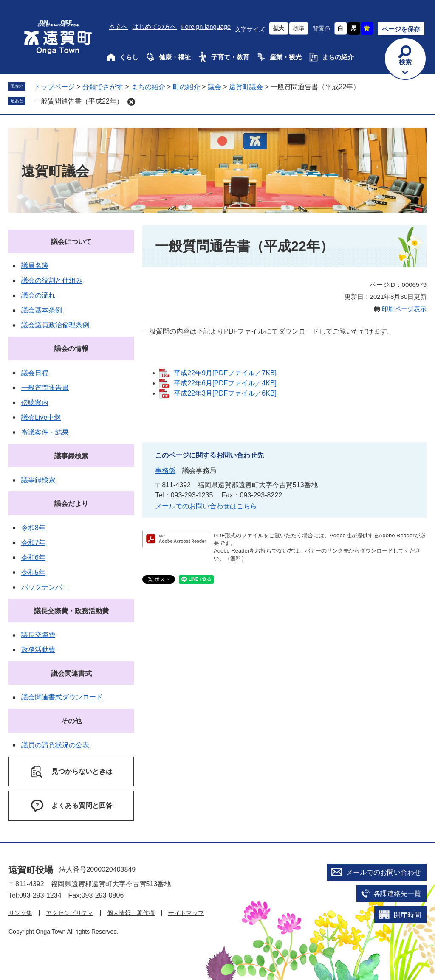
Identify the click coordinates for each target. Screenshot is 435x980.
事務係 (165, 470)
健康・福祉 (175, 57)
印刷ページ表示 (404, 309)
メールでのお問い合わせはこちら (206, 506)
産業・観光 (286, 57)
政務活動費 (38, 650)
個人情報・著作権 (131, 913)
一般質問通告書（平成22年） (79, 101)
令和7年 (33, 543)
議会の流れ (38, 295)
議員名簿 (35, 265)
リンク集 (20, 913)
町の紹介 (186, 87)
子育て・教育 (230, 57)
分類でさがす (103, 87)
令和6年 (33, 557)
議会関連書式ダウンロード (62, 697)
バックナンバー (45, 587)
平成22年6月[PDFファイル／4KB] (225, 383)
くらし (129, 57)
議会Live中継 (41, 417)
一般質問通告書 (45, 388)
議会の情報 (71, 349)
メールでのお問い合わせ (384, 872)
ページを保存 (401, 29)
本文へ (118, 27)
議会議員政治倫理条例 (55, 325)
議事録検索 (71, 456)
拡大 (279, 28)
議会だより (71, 504)
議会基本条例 (42, 310)
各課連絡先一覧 (397, 894)
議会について (71, 242)
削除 (131, 102)
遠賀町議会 (246, 87)
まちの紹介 (338, 57)
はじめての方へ (154, 27)
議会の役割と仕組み (52, 280)
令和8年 (33, 528)
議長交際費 (38, 635)
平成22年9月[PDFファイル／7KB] (225, 373)
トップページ (54, 87)
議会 (215, 87)
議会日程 (35, 373)
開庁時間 (407, 915)
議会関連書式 (71, 673)
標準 (299, 28)
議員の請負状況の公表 (55, 745)
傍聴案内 (35, 403)
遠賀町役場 (31, 870)
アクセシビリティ (70, 913)
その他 (71, 721)
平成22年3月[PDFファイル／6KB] (225, 393)
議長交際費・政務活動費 (71, 611)
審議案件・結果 (45, 432)
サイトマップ (186, 913)
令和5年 (33, 572)
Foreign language (206, 27)
